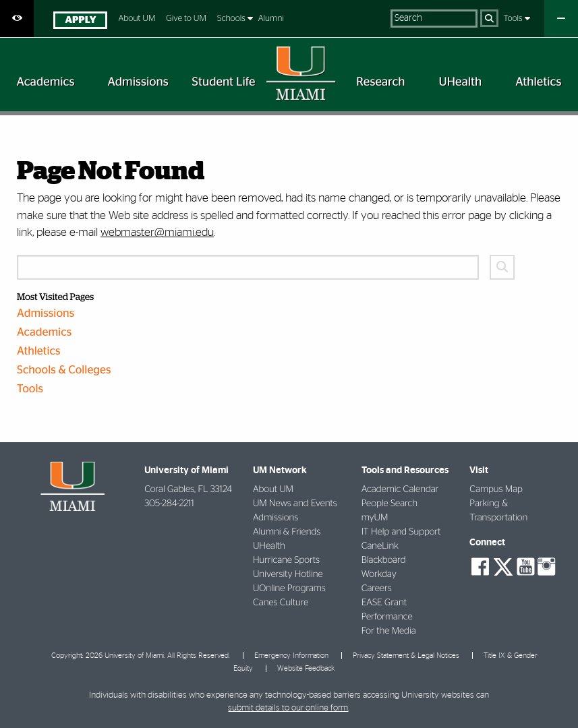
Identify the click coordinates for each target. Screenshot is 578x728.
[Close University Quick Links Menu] (561, 19)
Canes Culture (281, 603)
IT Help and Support (401, 532)
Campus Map (496, 489)
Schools (232, 19)
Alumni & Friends (287, 532)
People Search (389, 504)
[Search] (489, 18)
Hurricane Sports (286, 560)
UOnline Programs (289, 588)
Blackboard (384, 560)
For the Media (389, 631)
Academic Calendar (400, 489)
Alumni (271, 19)
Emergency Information (291, 656)
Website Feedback (306, 668)
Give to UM (186, 19)
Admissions (46, 314)
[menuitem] (80, 22)
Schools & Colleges (64, 370)
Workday (379, 574)
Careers (377, 588)
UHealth (269, 546)
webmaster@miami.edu (157, 232)
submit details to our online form (288, 708)
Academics (44, 333)
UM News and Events (295, 504)
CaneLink (380, 546)
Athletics (39, 352)
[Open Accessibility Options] (17, 19)
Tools (514, 19)
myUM (375, 518)
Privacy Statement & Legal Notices (406, 656)
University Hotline (288, 574)
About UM (137, 19)
